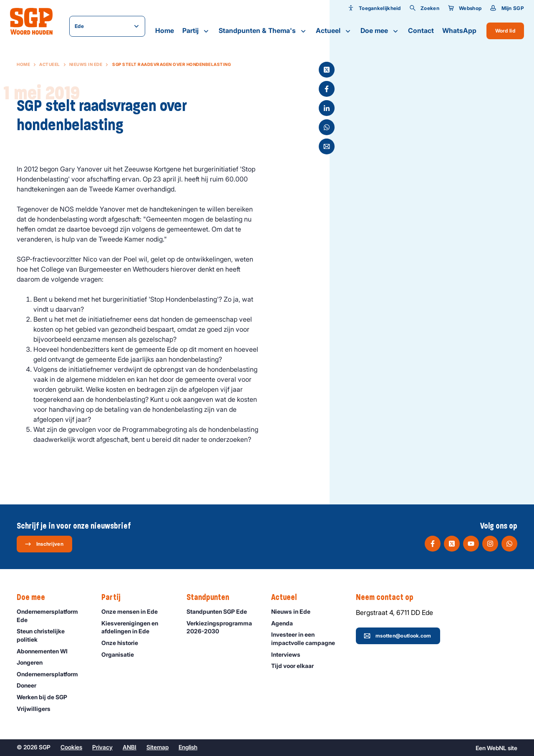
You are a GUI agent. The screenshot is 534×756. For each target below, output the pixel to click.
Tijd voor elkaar (296, 666)
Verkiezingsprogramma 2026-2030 (222, 627)
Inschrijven (44, 544)
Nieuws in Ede (86, 64)
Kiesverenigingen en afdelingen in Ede (137, 627)
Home (165, 30)
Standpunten (212, 597)
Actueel (334, 31)
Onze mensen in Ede (133, 611)
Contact (421, 30)
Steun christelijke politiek (52, 635)
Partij (196, 31)
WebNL (497, 748)
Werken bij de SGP (46, 697)
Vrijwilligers (37, 709)
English (188, 747)
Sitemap (157, 747)
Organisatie (121, 654)
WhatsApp (459, 30)
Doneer (30, 685)
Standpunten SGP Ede (220, 611)
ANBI (130, 747)
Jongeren (33, 662)
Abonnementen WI (46, 651)
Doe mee (380, 31)
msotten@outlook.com (398, 636)
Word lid (505, 31)
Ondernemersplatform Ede (52, 615)
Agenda (286, 623)
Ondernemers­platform (51, 674)
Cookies (71, 747)
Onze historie (123, 643)
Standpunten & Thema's (263, 31)
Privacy (102, 747)
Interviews (290, 654)
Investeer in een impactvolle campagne (307, 638)
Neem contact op (389, 597)
